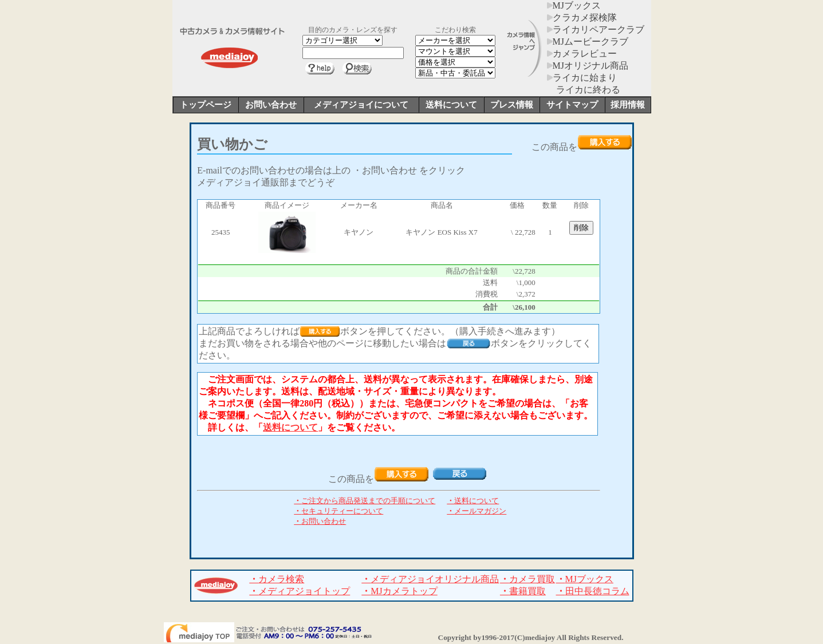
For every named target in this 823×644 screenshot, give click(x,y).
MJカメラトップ (399, 591)
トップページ (206, 105)
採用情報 (628, 105)
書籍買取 (523, 591)
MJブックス (574, 5)
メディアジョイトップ (300, 591)
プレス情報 (512, 105)
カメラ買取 (527, 579)
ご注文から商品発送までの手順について (365, 501)
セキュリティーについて (338, 511)
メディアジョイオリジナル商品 (430, 579)
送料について (451, 105)
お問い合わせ (271, 105)
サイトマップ (572, 105)
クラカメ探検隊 (582, 17)
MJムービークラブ (588, 42)
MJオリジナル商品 (588, 66)
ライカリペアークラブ (596, 29)
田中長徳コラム (593, 591)
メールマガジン (477, 511)
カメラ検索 (277, 579)
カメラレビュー (582, 54)
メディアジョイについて (361, 105)
